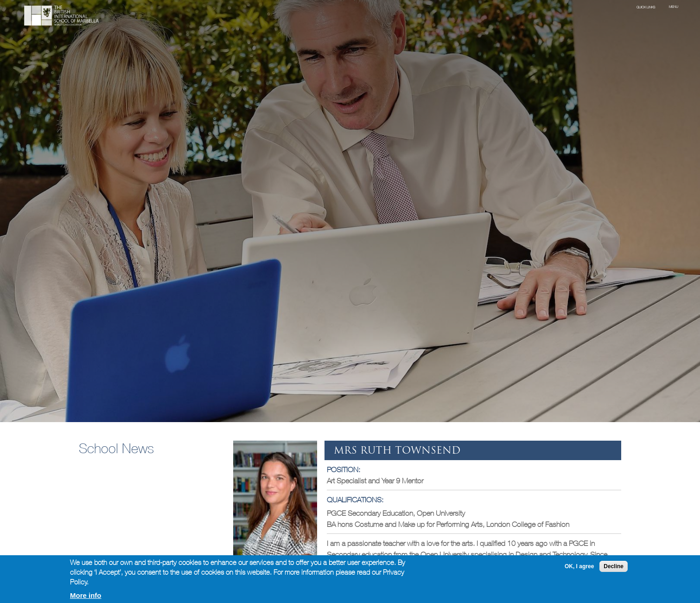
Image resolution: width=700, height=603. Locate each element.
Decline (614, 566)
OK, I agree (579, 566)
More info (86, 595)
